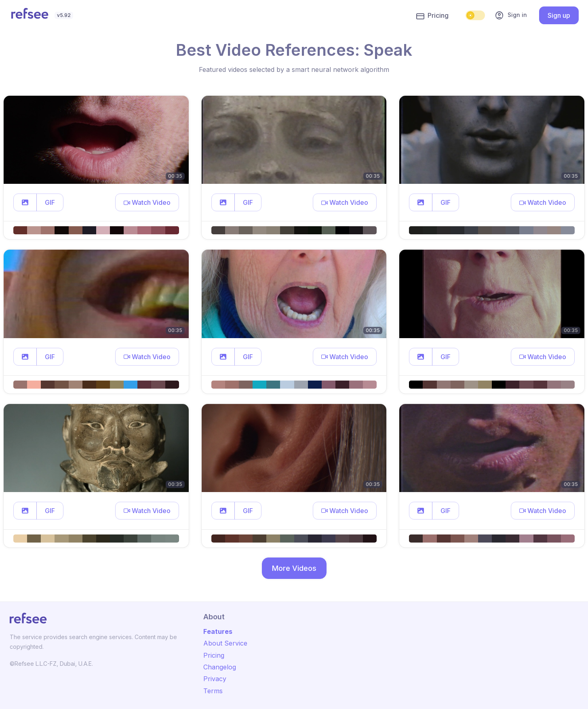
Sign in (511, 15)
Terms (213, 691)
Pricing (432, 16)
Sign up (559, 15)
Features (218, 631)
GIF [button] (50, 202)
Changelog (220, 667)
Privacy (215, 679)
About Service (225, 643)
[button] (25, 202)
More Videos (294, 568)
